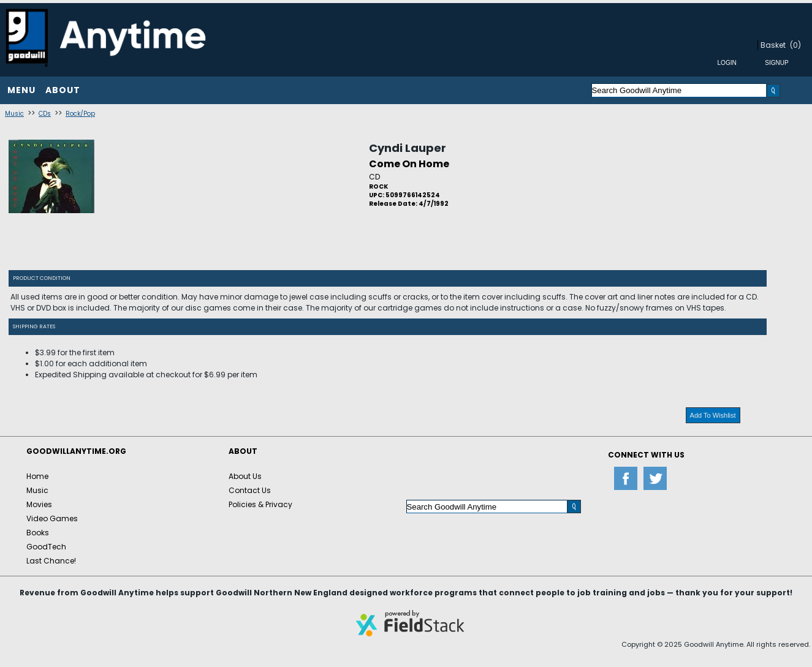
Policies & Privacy (260, 504)
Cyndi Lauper (408, 148)
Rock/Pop (80, 114)
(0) (795, 45)
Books (38, 533)
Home (37, 476)
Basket (773, 45)
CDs (45, 114)
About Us (245, 476)
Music (14, 114)
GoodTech (46, 547)
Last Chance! (51, 561)
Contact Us (250, 490)
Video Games (52, 518)
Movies (39, 504)
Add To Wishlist (713, 415)
